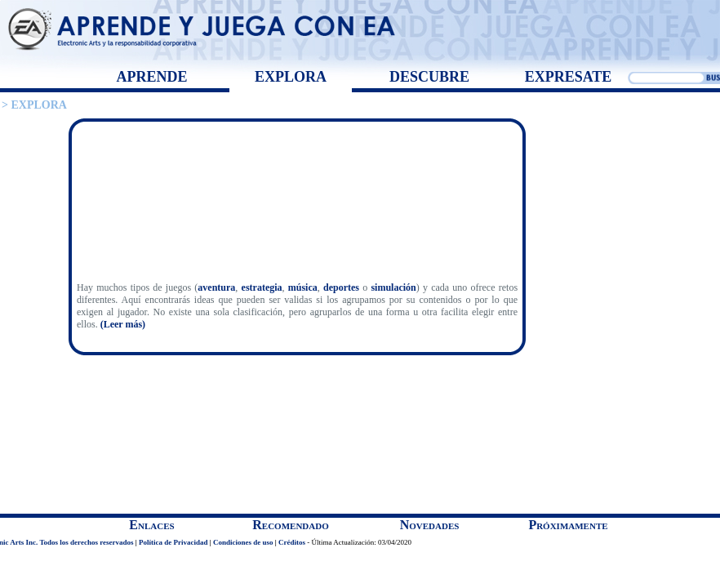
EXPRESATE (569, 77)
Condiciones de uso (243, 542)
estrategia (262, 287)
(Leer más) (123, 324)
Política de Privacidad (173, 542)
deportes (343, 287)
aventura (216, 287)
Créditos (292, 542)
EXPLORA (291, 77)
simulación (393, 287)
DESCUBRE (429, 77)
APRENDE (151, 77)
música (303, 287)
